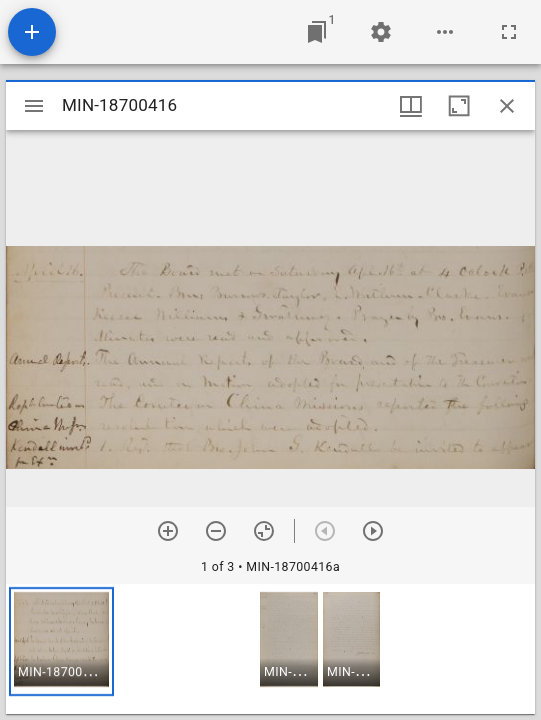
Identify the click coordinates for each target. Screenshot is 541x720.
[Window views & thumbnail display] (411, 106)
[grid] (270, 649)
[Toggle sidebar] (34, 106)
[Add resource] (32, 32)
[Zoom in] (168, 531)
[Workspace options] (445, 32)
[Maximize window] (459, 106)
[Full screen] (509, 32)
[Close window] (507, 106)
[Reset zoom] (264, 531)
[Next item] (373, 531)
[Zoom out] (216, 531)
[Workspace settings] (381, 32)
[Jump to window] (317, 32)
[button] (61, 641)
